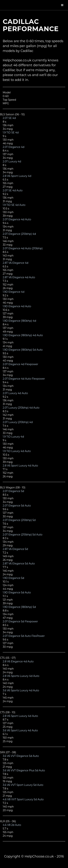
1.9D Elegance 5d (13, 578)
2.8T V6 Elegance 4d (16, 263)
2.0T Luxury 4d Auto (15, 393)
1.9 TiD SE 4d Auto (14, 205)
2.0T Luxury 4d (12, 161)
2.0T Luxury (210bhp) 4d (18, 422)
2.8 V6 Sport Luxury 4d (17, 176)
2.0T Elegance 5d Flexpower (20, 621)
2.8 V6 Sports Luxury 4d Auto (21, 676)
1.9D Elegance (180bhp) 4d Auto (23, 335)
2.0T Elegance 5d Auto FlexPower (24, 636)
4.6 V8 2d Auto (12, 825)
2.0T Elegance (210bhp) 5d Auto (23, 535)
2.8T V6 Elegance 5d (15, 549)
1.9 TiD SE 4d (11, 133)
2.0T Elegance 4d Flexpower (20, 364)
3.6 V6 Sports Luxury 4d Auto (21, 690)
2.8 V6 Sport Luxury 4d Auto (20, 466)
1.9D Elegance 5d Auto (17, 592)
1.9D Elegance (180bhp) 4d (19, 321)
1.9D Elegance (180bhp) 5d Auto (23, 350)
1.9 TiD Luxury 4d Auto (17, 451)
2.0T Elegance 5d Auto (17, 506)
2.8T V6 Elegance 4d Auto (19, 277)
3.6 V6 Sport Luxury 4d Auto (20, 730)
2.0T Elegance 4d (14, 147)
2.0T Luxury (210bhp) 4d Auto (21, 408)
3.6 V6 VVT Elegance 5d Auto (21, 756)
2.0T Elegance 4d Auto (17, 219)
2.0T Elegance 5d (13, 491)
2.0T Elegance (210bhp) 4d (19, 234)
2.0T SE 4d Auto (13, 190)
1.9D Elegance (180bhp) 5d (19, 607)
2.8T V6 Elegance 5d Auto (19, 564)
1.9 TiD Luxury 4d (13, 437)
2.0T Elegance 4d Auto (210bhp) (23, 248)
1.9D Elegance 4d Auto (17, 306)
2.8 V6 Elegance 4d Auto (18, 661)
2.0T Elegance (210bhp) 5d (19, 520)
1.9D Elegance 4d (14, 292)
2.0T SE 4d (9, 118)
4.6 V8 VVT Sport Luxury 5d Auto (23, 799)
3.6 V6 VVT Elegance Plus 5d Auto (24, 770)
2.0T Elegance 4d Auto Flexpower (24, 379)
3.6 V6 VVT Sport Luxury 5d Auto (23, 785)
